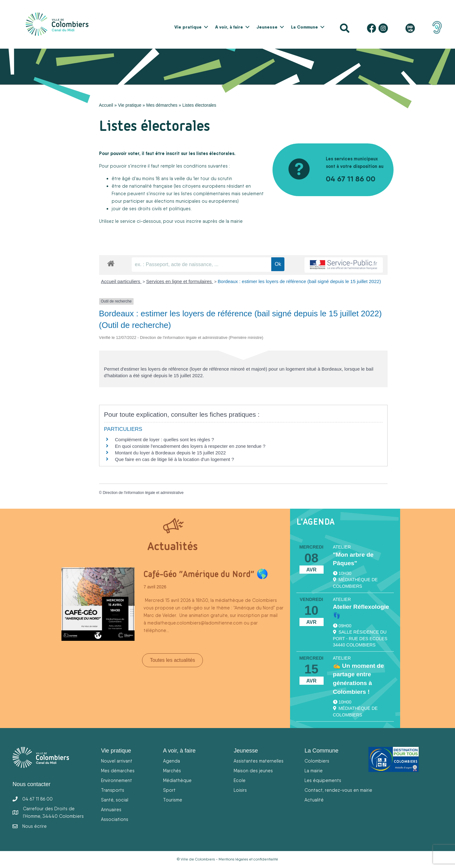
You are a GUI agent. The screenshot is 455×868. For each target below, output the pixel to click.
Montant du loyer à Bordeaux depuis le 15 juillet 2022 (171, 453)
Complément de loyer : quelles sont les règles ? (165, 439)
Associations (115, 819)
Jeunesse (267, 27)
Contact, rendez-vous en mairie (338, 790)
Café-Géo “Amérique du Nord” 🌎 (206, 574)
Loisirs (240, 790)
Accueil (106, 105)
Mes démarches (162, 105)
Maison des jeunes (253, 771)
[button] (206, 27)
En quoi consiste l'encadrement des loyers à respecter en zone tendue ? (190, 446)
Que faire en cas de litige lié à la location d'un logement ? (175, 459)
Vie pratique (188, 27)
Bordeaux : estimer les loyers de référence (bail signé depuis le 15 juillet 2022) (299, 281)
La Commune (304, 27)
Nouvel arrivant (117, 761)
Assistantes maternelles (259, 761)
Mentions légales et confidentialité (248, 859)
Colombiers (317, 761)
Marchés (172, 771)
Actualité (314, 800)
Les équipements (323, 780)
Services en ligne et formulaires (180, 281)
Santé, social (115, 800)
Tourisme (173, 800)
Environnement (116, 780)
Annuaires (111, 809)
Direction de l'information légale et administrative (143, 493)
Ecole (240, 780)
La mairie (314, 771)
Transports (113, 790)
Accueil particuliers (121, 281)
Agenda (172, 761)
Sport (169, 790)
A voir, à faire (229, 27)
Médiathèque (177, 780)
